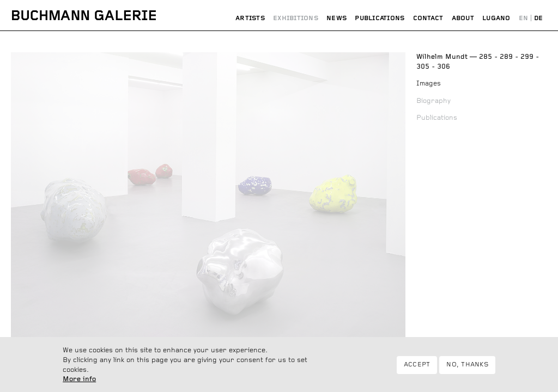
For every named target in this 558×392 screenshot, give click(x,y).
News (336, 18)
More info (79, 383)
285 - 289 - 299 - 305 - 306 (478, 62)
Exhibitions (296, 18)
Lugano (496, 18)
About (463, 18)
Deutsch (538, 19)
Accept (417, 369)
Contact (428, 18)
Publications (380, 18)
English (523, 19)
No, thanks (467, 369)
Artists (250, 18)
